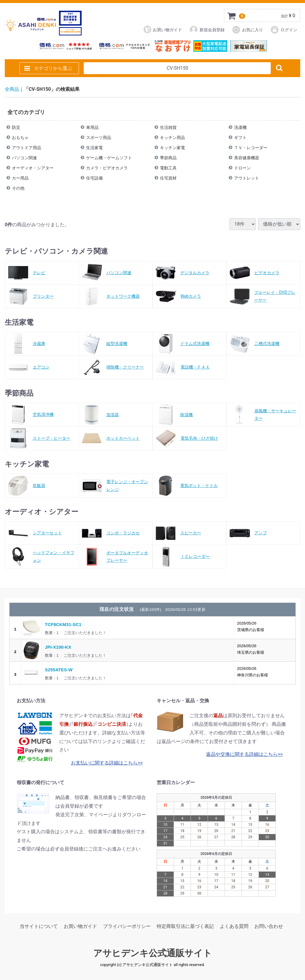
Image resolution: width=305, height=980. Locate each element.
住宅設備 (94, 178)
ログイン (284, 30)
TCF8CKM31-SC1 (63, 624)
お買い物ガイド (163, 29)
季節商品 (168, 157)
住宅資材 (168, 178)
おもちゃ (20, 137)
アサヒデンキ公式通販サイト (153, 953)
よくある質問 (234, 926)
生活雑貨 (168, 127)
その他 (18, 188)
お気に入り (247, 30)
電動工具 (168, 168)
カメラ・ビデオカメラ (107, 168)
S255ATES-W (59, 669)
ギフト (240, 137)
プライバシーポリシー (127, 926)
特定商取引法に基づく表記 (185, 926)
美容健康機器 (247, 157)
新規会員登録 (207, 30)
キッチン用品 (172, 137)
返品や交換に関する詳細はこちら (242, 754)
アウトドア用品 (27, 147)
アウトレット (247, 178)
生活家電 (94, 147)
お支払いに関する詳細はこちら (104, 763)
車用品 (92, 127)
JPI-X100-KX (58, 647)
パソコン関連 (24, 157)
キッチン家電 (172, 147)
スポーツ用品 (99, 137)
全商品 (12, 89)
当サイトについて (39, 926)
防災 (16, 127)
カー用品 (20, 178)
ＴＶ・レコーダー (251, 147)
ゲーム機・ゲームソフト (109, 157)
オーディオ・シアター (33, 168)
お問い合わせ (269, 926)
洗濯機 (240, 127)
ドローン (242, 168)
